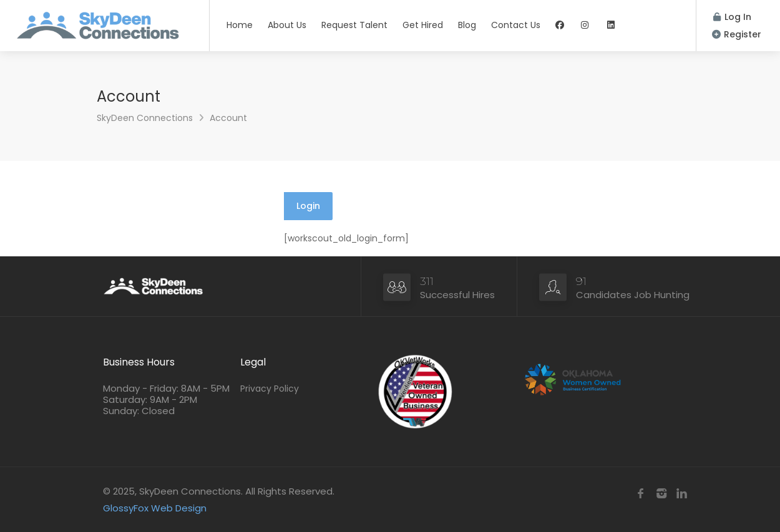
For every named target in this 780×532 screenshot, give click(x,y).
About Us (287, 25)
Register (737, 34)
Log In (732, 17)
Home (240, 25)
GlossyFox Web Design (155, 508)
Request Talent (354, 25)
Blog (467, 25)
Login (308, 206)
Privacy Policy (270, 389)
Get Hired (423, 25)
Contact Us (516, 25)
